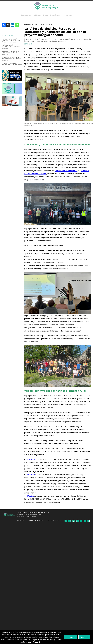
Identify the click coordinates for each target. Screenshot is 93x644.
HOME (26, 24)
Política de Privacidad (36, 521)
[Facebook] (4, 25)
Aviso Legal (21, 521)
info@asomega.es (22, 517)
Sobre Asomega (26, 15)
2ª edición (31, 475)
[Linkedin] (12, 25)
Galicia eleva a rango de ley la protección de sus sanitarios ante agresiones (11, 53)
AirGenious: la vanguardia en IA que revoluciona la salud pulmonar (12, 64)
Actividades (37, 15)
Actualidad (33, 24)
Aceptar (84, 637)
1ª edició (31, 496)
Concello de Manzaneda (66, 171)
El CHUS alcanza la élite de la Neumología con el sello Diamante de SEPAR (12, 59)
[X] (8, 25)
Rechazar (71, 637)
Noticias (45, 15)
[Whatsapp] (17, 25)
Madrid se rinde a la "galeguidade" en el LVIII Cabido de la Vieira (11, 47)
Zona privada (68, 15)
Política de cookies (55, 521)
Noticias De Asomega (46, 24)
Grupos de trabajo (56, 15)
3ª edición (31, 459)
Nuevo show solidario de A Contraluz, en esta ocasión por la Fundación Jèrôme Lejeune (11, 41)
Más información (34, 642)
